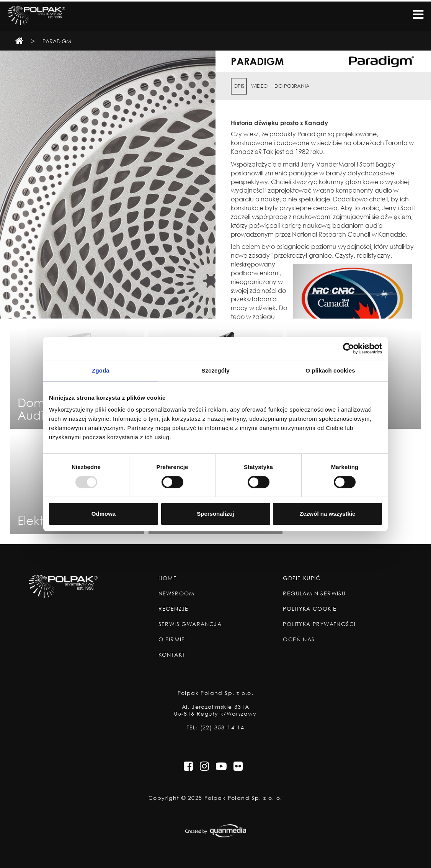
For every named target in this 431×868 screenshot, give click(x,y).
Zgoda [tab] (101, 370)
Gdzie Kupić (302, 578)
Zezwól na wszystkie (328, 514)
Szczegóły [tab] (215, 370)
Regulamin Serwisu (314, 593)
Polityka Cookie (310, 609)
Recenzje (174, 609)
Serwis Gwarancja (190, 624)
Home (168, 578)
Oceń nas (299, 639)
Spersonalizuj (215, 514)
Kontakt (172, 655)
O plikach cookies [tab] (330, 370)
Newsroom (177, 593)
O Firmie (172, 639)
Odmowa (104, 514)
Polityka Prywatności (319, 624)
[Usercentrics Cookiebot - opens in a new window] (349, 348)
